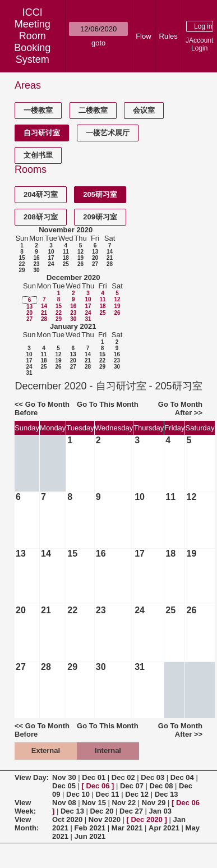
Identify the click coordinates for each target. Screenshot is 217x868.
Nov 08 (64, 803)
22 (22, 264)
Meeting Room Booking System (32, 42)
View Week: (25, 807)
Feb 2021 (90, 828)
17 (51, 258)
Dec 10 (78, 794)
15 (22, 258)
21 (110, 258)
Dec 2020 (146, 819)
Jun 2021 (90, 836)
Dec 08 (161, 786)
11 (66, 252)
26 (80, 264)
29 (22, 270)
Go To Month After (180, 408)
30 (36, 270)
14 (110, 252)
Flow (143, 36)
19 (80, 258)
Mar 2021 (127, 828)
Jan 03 (160, 811)
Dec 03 (153, 777)
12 (80, 252)
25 (66, 264)
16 (36, 258)
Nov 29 (154, 803)
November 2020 (66, 230)
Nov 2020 (105, 819)
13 (95, 252)
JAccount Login (199, 44)
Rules (168, 36)
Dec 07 (132, 786)
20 (95, 258)
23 (36, 264)
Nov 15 (94, 803)
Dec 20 (101, 811)
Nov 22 (124, 803)
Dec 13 (167, 794)
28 (110, 264)
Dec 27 (131, 811)
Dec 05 (64, 786)
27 (95, 264)
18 (66, 258)
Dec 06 (98, 786)
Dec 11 (108, 794)
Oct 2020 (67, 819)
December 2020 (73, 277)
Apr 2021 (164, 828)
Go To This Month (108, 404)
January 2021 (73, 326)
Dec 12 (137, 794)
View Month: (27, 824)
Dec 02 (123, 777)
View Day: (32, 777)
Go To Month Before (42, 408)
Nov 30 (64, 777)
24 (51, 264)
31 (88, 319)
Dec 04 (182, 777)
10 (51, 252)
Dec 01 (94, 777)
